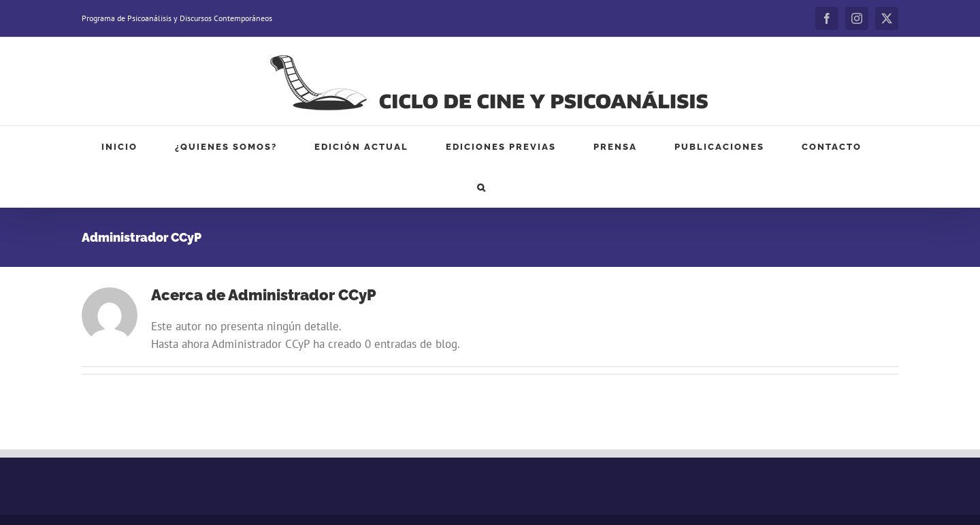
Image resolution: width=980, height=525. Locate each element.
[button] (482, 187)
